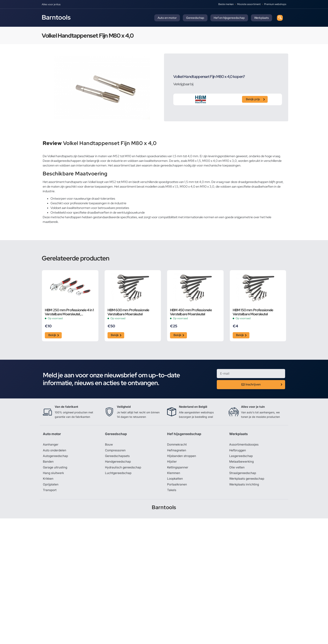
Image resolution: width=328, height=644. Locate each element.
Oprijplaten (51, 486)
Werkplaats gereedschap (247, 480)
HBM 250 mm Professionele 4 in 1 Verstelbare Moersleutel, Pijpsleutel (69, 312)
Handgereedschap (118, 463)
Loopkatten (175, 480)
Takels (172, 492)
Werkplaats (262, 18)
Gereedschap (195, 18)
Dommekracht (177, 445)
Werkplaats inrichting (245, 486)
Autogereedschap (56, 457)
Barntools (56, 17)
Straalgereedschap (243, 474)
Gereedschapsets (118, 457)
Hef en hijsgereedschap (229, 18)
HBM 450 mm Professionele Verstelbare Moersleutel (191, 312)
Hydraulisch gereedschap (124, 469)
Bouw (109, 445)
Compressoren (116, 451)
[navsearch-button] (280, 18)
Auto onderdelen (55, 451)
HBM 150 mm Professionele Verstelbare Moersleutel (253, 312)
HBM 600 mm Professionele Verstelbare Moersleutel (128, 312)
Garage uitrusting (55, 469)
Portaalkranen (177, 486)
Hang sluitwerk (54, 474)
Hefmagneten (177, 451)
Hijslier (172, 463)
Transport (50, 492)
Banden (48, 463)
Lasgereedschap (241, 457)
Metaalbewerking (242, 463)
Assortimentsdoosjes (244, 445)
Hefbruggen (238, 451)
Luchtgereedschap (118, 474)
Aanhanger (51, 445)
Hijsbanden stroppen (182, 457)
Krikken (48, 480)
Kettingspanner (178, 469)
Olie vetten (237, 469)
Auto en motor (167, 18)
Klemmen (174, 474)
